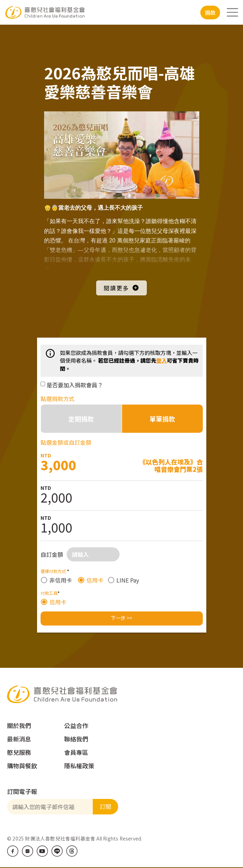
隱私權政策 (79, 766)
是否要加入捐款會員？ (75, 385)
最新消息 (19, 739)
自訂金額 (52, 554)
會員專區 (76, 752)
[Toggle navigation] (232, 12)
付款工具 (50, 593)
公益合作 (76, 725)
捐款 (210, 13)
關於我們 (19, 725)
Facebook (13, 851)
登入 (162, 360)
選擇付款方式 (55, 571)
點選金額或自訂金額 (66, 442)
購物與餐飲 (22, 766)
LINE (57, 851)
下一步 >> (121, 618)
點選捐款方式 (57, 399)
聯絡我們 (76, 739)
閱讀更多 (116, 288)
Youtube (42, 851)
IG (28, 851)
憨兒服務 (19, 752)
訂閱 (105, 806)
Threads (72, 851)
